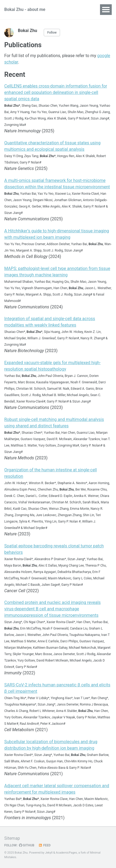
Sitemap (12, 838)
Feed (45, 845)
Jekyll (49, 853)
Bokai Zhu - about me (25, 9)
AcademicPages (66, 853)
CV (65, 9)
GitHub (27, 845)
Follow (52, 33)
